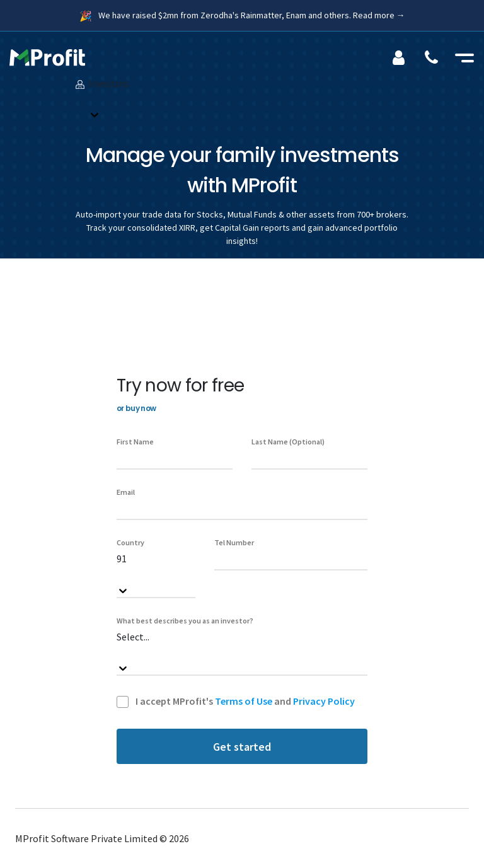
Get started (242, 747)
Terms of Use (244, 701)
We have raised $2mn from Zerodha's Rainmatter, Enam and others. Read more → (252, 15)
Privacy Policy (324, 701)
